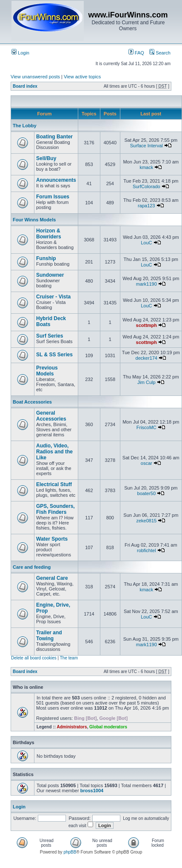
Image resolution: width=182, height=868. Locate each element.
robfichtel (146, 550)
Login (20, 53)
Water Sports (52, 539)
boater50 (146, 493)
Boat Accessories (32, 402)
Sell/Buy (46, 158)
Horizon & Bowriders (49, 234)
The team (69, 658)
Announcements (56, 180)
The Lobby (25, 126)
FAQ (136, 53)
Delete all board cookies (34, 658)
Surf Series (50, 336)
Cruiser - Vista (53, 297)
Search (160, 53)
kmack (146, 167)
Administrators (72, 727)
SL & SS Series (54, 355)
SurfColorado (146, 186)
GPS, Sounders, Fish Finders (55, 509)
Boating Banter (54, 137)
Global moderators (108, 727)
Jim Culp (146, 382)
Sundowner (50, 275)
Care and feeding (32, 567)
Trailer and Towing (49, 636)
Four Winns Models (34, 220)
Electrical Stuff (54, 484)
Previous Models (47, 371)
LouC (146, 243)
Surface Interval (146, 146)
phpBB (70, 852)
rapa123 (146, 206)
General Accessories (51, 416)
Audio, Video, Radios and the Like (54, 452)
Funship (46, 258)
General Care (52, 578)
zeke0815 (146, 521)
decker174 (146, 358)
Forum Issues (53, 197)
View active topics (82, 77)
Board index (25, 86)
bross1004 (92, 791)
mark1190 (146, 284)
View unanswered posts (35, 77)
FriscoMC (146, 427)
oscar (146, 463)
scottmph (147, 325)
